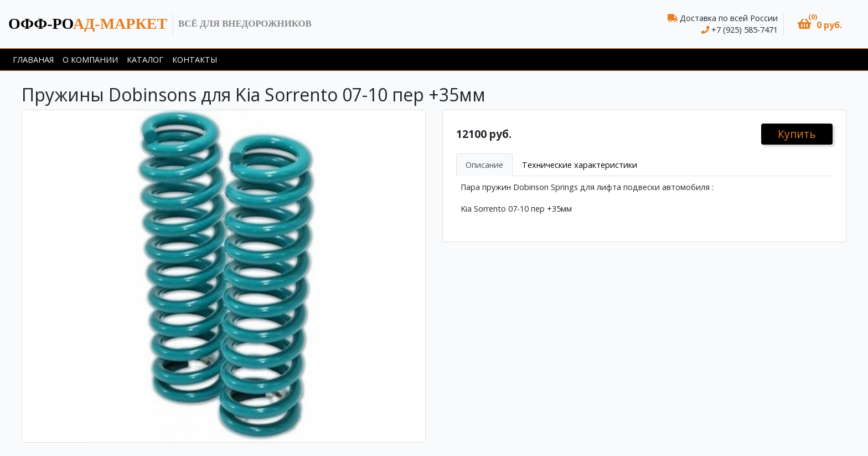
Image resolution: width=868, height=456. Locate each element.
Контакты (195, 60)
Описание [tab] (484, 165)
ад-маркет (88, 24)
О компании (90, 60)
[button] (820, 24)
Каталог (145, 60)
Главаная (33, 60)
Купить (797, 134)
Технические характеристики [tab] (580, 165)
